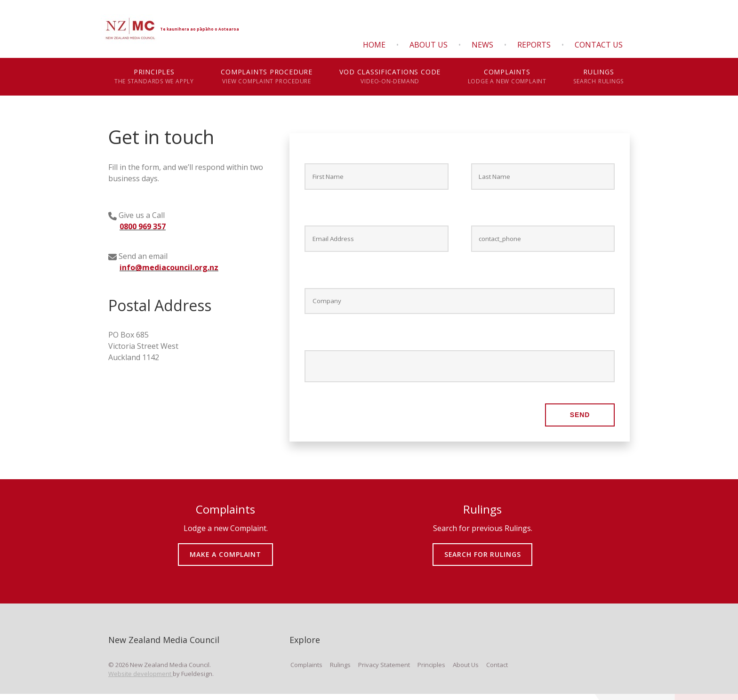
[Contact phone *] (543, 241)
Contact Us (599, 45)
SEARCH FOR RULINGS (483, 554)
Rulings (599, 77)
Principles (154, 77)
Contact (497, 671)
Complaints (507, 77)
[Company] (460, 305)
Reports (534, 45)
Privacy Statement (384, 671)
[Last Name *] (543, 177)
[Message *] (460, 371)
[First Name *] (376, 177)
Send (580, 421)
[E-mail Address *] (376, 241)
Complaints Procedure (267, 77)
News (482, 45)
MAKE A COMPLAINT (226, 554)
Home (374, 45)
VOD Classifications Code (390, 77)
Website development (140, 680)
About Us (429, 45)
